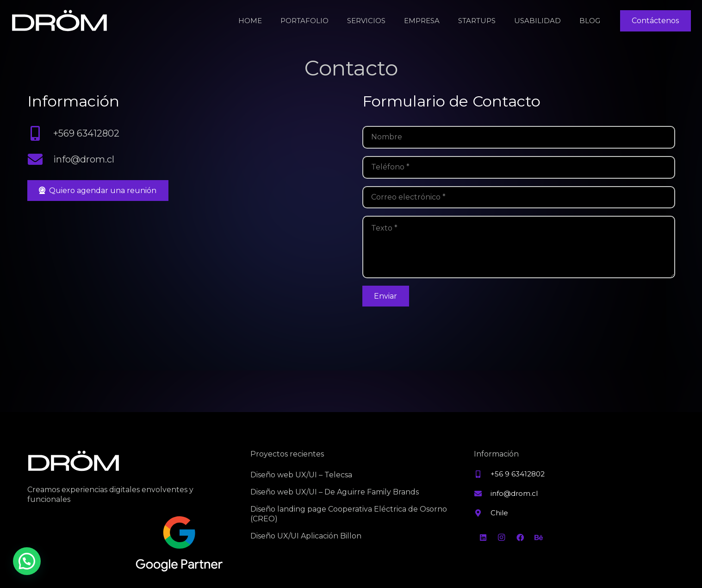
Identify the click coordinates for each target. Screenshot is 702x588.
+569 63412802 (86, 133)
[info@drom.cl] (40, 159)
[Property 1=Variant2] (180, 544)
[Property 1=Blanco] (59, 21)
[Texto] (519, 247)
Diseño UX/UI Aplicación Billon (306, 536)
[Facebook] (520, 538)
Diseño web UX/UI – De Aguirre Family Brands (335, 492)
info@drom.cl (84, 159)
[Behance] (539, 538)
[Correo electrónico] (519, 197)
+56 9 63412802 (518, 474)
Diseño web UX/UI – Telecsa (301, 475)
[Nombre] (519, 137)
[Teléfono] (519, 167)
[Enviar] (386, 296)
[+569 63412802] (40, 133)
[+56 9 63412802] (482, 474)
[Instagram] (502, 538)
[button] (27, 561)
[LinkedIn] (483, 538)
